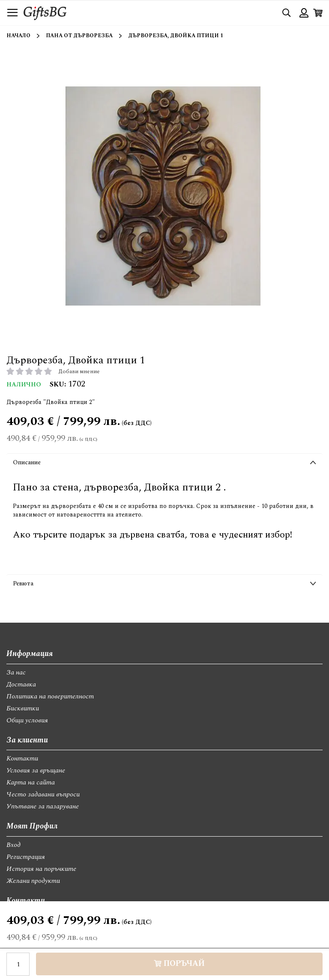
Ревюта (23, 584)
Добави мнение (79, 371)
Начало (18, 36)
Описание (27, 462)
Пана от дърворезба (79, 36)
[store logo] (45, 13)
